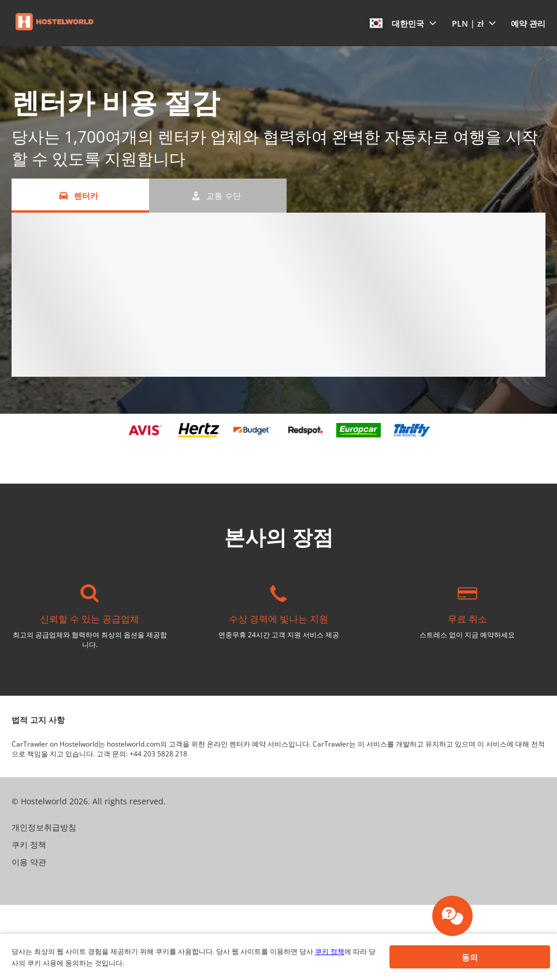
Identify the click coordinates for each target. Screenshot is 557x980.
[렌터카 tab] (80, 196)
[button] (403, 23)
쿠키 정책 (330, 951)
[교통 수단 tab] (218, 196)
